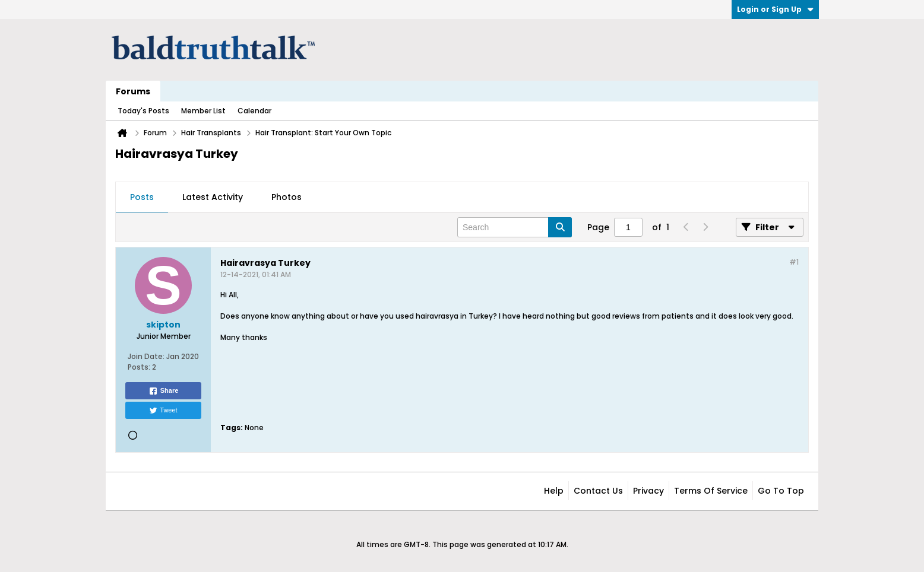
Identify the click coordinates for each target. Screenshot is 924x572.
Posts (142, 197)
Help (554, 491)
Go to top (781, 491)
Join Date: (146, 356)
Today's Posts (143, 111)
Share (164, 391)
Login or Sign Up (775, 9)
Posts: (139, 367)
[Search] (515, 227)
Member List (203, 111)
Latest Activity (213, 197)
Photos (287, 197)
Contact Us (598, 491)
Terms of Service (711, 491)
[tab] (142, 198)
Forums (133, 91)
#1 (794, 262)
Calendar (254, 111)
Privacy (648, 491)
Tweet (163, 411)
